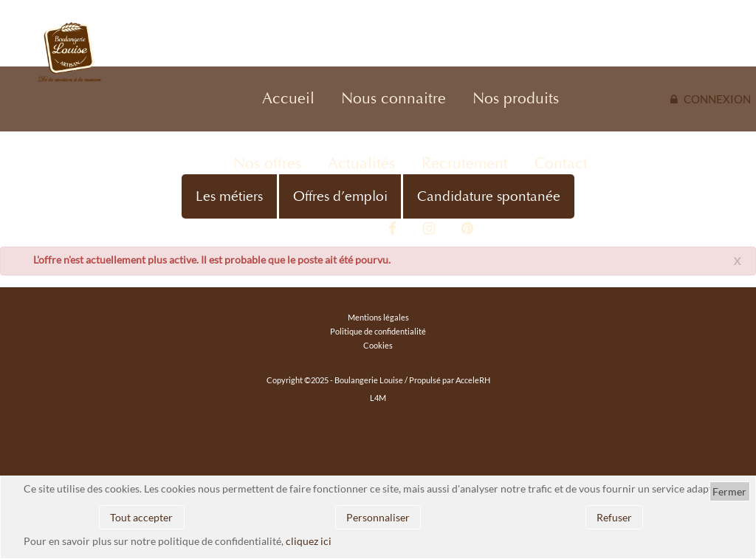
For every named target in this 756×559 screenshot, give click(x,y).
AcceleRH (473, 380)
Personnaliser (378, 517)
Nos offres (267, 164)
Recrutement (465, 164)
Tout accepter (141, 517)
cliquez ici (309, 541)
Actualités (361, 164)
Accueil (288, 99)
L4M (378, 398)
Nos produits (516, 99)
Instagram (429, 229)
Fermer (729, 491)
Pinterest (467, 229)
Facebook (392, 229)
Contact (561, 164)
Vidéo (354, 229)
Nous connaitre (394, 99)
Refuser (614, 517)
